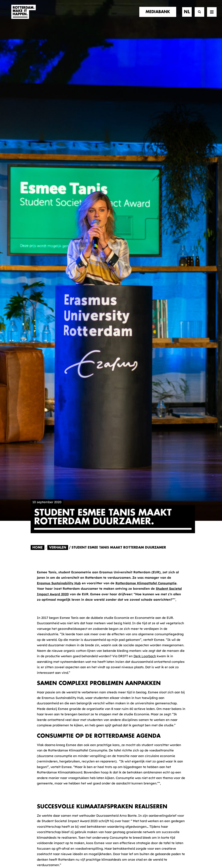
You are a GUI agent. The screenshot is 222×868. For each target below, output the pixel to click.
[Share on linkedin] (72, 573)
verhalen (39, 751)
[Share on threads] (54, 573)
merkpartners (43, 755)
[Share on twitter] (46, 573)
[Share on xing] (98, 573)
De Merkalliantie (87, 762)
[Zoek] (198, 15)
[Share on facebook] (37, 573)
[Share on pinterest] (63, 573)
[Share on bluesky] (89, 573)
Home (38, 144)
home (35, 748)
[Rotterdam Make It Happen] (23, 15)
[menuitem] (159, 15)
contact (38, 766)
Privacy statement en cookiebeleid (126, 853)
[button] (32, 843)
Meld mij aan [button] (175, 770)
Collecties (125, 764)
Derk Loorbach (145, 253)
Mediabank (126, 759)
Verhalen (58, 144)
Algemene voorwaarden (90, 853)
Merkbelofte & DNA (89, 767)
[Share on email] (107, 573)
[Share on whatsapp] (81, 573)
